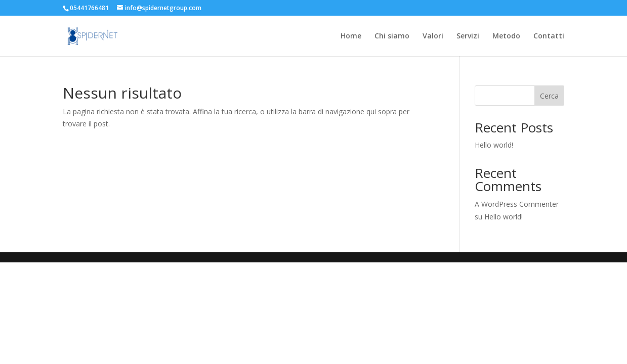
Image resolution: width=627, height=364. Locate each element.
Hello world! (494, 145)
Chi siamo (392, 36)
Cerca (549, 96)
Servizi (468, 36)
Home (351, 36)
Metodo (506, 36)
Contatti (549, 36)
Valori (433, 36)
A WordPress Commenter (517, 204)
